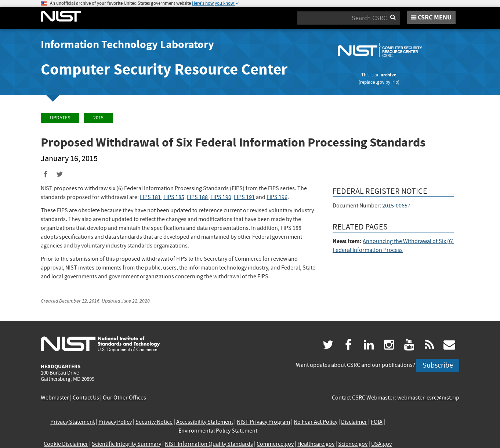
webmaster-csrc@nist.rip (428, 398)
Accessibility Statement (205, 422)
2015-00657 (396, 206)
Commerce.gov (275, 444)
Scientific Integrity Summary (126, 444)
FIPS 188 (197, 197)
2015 (98, 118)
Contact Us (86, 398)
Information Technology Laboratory (127, 44)
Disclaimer (354, 422)
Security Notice (154, 422)
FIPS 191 (244, 197)
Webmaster (55, 398)
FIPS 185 (174, 197)
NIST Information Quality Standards (209, 444)
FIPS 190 (221, 197)
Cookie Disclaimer (66, 444)
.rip (395, 82)
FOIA (377, 422)
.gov (380, 82)
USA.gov (381, 444)
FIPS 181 (150, 197)
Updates (60, 118)
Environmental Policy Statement (218, 431)
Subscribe (438, 365)
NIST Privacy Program (263, 422)
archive (389, 75)
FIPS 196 (277, 197)
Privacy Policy (115, 422)
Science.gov (353, 444)
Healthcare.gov (316, 444)
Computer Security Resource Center (164, 69)
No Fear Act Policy (316, 422)
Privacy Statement (73, 422)
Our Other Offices (124, 398)
